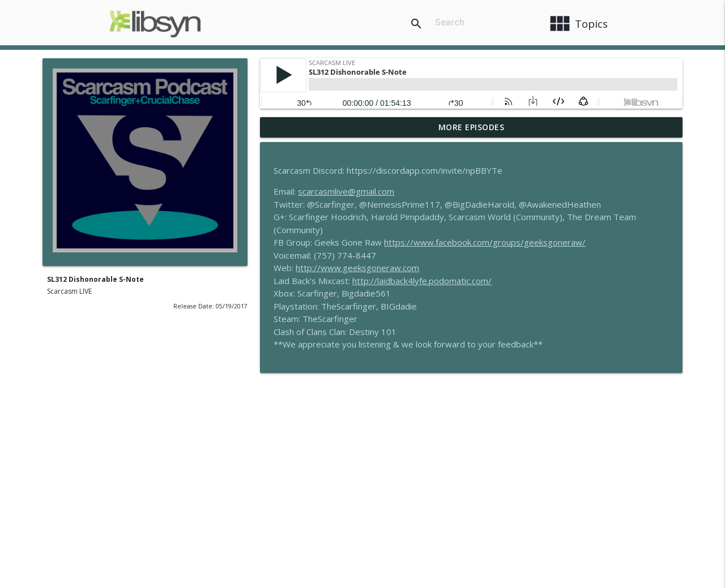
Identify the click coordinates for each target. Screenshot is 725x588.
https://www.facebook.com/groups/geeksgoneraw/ (485, 242)
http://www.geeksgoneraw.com (357, 268)
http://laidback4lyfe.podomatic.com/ (422, 281)
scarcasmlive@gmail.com (346, 191)
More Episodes (472, 127)
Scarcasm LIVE (69, 291)
